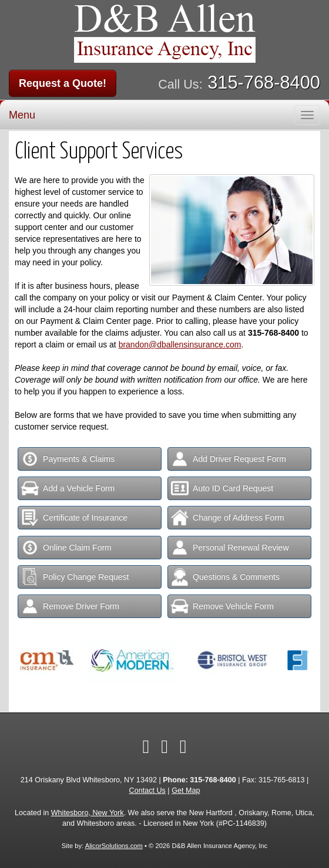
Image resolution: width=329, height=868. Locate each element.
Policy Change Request (75, 577)
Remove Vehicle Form (222, 606)
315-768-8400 (264, 82)
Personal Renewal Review (230, 548)
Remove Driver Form (70, 606)
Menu (22, 115)
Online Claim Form (66, 548)
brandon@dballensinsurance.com (180, 345)
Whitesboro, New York (88, 813)
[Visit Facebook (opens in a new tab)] (146, 747)
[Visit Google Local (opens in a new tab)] (183, 747)
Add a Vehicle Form (68, 488)
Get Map (186, 791)
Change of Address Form (228, 518)
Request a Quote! (63, 83)
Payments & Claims (68, 459)
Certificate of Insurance (74, 518)
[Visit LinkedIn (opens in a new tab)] (164, 747)
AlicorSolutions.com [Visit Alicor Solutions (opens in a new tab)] (114, 846)
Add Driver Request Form (229, 459)
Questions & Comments (225, 577)
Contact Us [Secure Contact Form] (147, 791)
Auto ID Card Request (222, 488)
